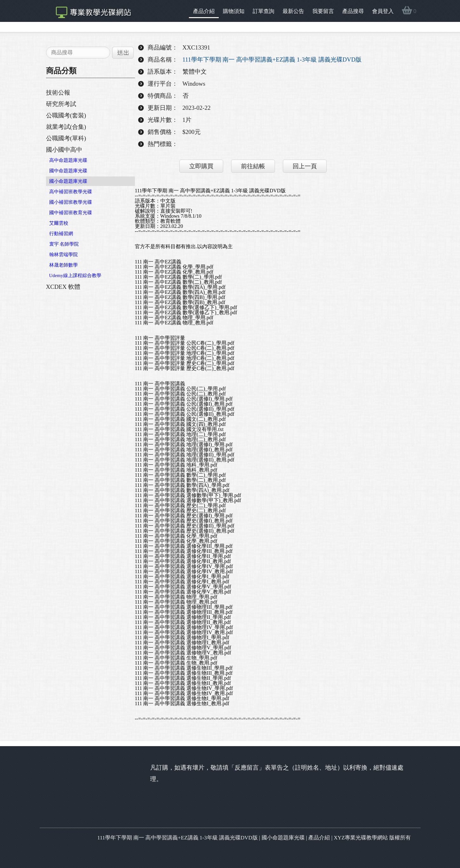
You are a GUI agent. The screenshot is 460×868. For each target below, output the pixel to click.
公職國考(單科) (66, 138)
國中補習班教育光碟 (71, 213)
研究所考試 (61, 104)
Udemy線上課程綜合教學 (75, 275)
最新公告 (293, 11)
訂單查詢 (263, 11)
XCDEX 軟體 (63, 287)
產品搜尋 (353, 11)
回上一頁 (305, 166)
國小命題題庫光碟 (68, 181)
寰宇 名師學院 (64, 244)
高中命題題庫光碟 (68, 160)
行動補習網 (61, 234)
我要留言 (323, 11)
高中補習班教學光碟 (71, 192)
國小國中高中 (64, 150)
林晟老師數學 (63, 265)
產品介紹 (204, 11)
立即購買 (201, 166)
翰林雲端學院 (63, 255)
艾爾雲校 (59, 223)
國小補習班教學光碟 (71, 202)
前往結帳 (253, 166)
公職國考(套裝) (66, 115)
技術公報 (58, 93)
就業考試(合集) (66, 127)
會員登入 (383, 11)
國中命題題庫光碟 (68, 171)
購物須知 (234, 11)
